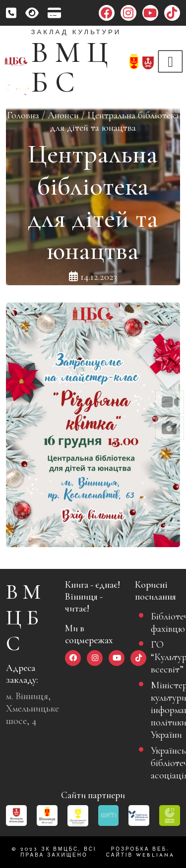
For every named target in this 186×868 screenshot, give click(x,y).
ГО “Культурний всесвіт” (161, 657)
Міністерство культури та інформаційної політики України (161, 710)
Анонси (63, 115)
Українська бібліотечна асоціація (161, 763)
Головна (23, 115)
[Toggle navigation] (171, 62)
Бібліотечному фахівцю (161, 622)
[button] (170, 402)
